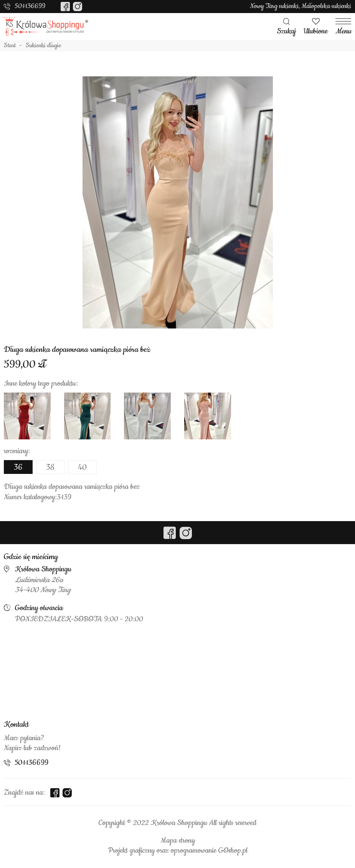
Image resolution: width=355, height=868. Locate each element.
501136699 (30, 6)
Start (10, 46)
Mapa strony (178, 841)
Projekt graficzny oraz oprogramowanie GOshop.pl (178, 851)
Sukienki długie (43, 46)
